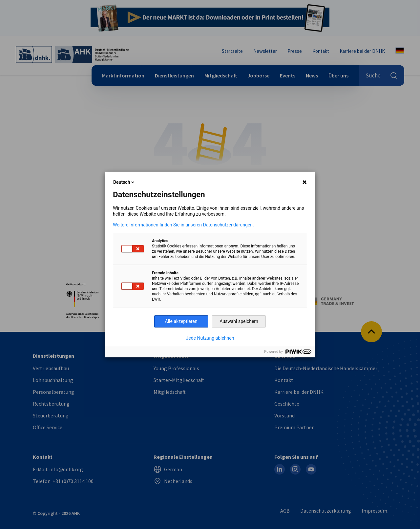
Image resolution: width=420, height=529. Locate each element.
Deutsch (124, 182)
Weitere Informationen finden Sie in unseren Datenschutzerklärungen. (183, 225)
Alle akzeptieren (181, 321)
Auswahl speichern (239, 321)
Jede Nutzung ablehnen (210, 338)
